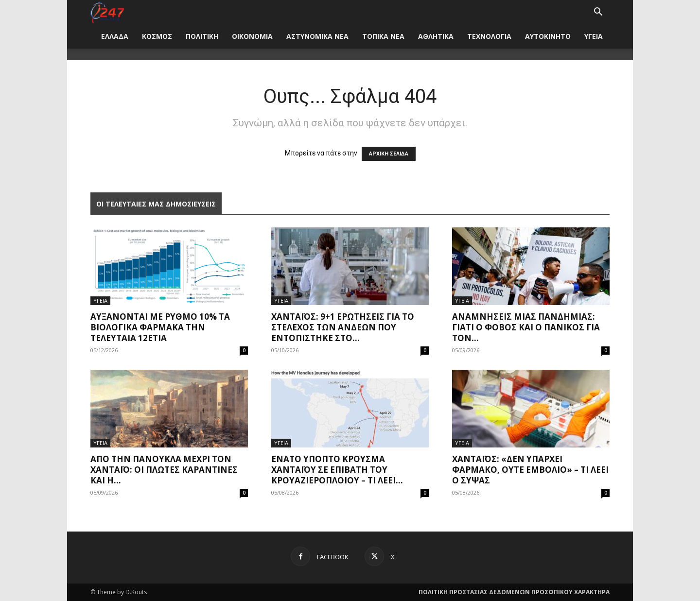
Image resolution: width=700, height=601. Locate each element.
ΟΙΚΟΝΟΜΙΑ (252, 36)
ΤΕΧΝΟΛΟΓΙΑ (489, 36)
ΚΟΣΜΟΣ (157, 36)
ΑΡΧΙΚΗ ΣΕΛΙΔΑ (389, 154)
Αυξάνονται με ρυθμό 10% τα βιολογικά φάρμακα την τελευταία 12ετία (160, 327)
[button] (598, 13)
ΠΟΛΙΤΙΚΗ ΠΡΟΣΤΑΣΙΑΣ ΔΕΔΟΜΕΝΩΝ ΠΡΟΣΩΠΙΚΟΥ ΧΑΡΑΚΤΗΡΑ (514, 592)
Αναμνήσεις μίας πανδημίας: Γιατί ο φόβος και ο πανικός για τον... (526, 327)
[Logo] (107, 12)
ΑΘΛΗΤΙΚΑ (436, 36)
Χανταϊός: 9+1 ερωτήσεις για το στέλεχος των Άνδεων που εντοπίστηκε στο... (343, 327)
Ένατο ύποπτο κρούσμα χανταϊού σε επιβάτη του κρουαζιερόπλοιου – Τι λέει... (337, 470)
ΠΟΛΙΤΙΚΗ (202, 36)
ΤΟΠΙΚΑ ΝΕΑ (383, 36)
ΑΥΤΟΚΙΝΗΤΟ (548, 36)
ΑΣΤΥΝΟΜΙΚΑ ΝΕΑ (317, 36)
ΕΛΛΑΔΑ (115, 36)
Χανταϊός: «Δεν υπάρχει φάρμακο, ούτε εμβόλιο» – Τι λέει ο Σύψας (530, 470)
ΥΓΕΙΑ (594, 36)
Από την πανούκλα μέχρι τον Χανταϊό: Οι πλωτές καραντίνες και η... (164, 470)
